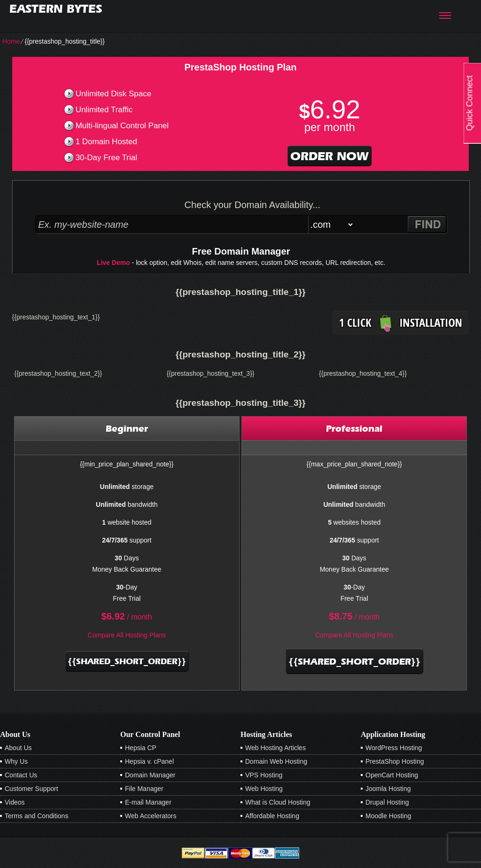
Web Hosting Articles (275, 748)
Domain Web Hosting (276, 761)
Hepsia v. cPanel (149, 761)
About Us (18, 748)
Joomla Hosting (388, 789)
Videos (15, 802)
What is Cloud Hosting (278, 802)
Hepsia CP (141, 748)
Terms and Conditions (36, 816)
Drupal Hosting (387, 802)
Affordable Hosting (272, 816)
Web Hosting (264, 789)
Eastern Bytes (56, 9)
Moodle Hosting (388, 816)
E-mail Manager (148, 802)
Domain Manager (150, 775)
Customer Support (31, 789)
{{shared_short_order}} (127, 661)
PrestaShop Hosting (395, 761)
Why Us (16, 761)
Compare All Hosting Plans (127, 635)
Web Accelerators (151, 816)
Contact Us (21, 775)
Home (11, 41)
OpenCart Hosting (392, 775)
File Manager (144, 789)
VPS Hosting (264, 775)
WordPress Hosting (394, 748)
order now (330, 156)
